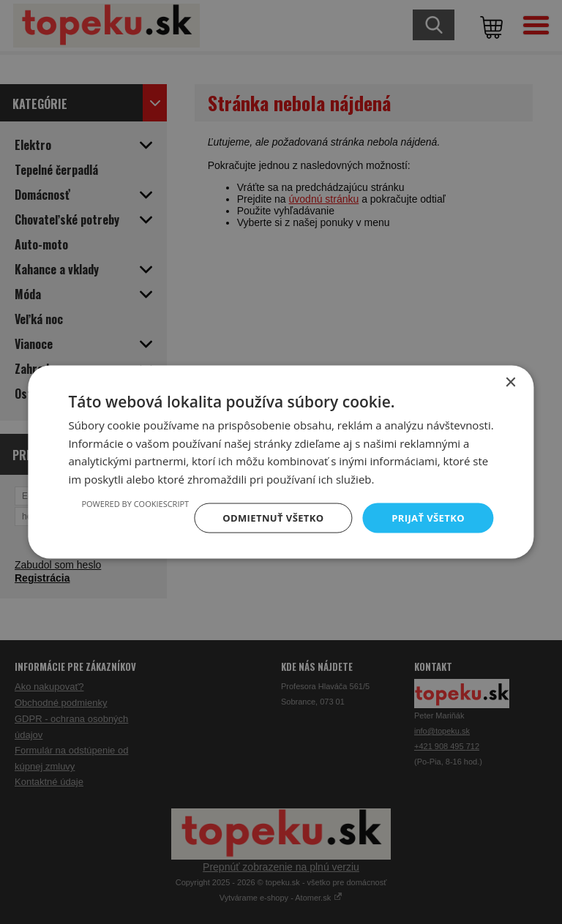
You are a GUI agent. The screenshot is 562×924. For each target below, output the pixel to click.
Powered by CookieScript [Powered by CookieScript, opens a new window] (125, 502)
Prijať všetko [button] (426, 518)
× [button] (510, 381)
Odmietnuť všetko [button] (267, 518)
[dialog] (281, 462)
